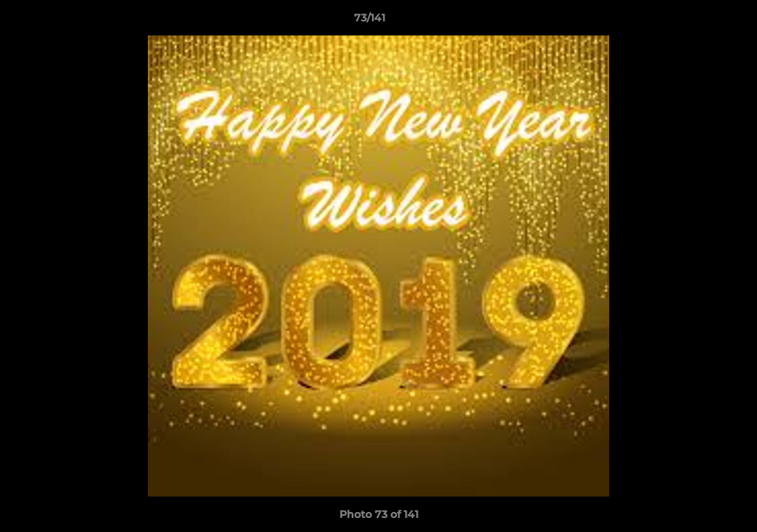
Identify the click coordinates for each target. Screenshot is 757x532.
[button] (695, 21)
